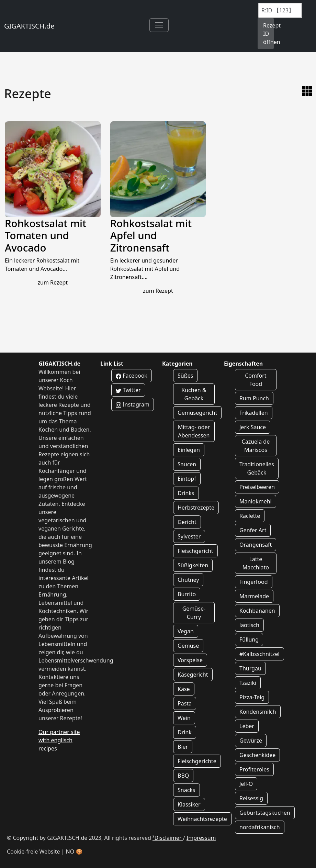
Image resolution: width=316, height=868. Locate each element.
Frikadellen (254, 413)
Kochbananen (257, 611)
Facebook (132, 376)
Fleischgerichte (197, 761)
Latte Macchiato (256, 563)
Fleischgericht (195, 551)
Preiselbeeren (257, 487)
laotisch (249, 625)
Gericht (187, 522)
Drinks (186, 493)
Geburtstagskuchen (265, 813)
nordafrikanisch (260, 827)
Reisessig (251, 798)
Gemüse (188, 646)
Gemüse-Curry (194, 613)
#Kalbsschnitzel (259, 654)
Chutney (188, 580)
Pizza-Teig (252, 697)
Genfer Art (253, 530)
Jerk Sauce (253, 427)
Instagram (133, 404)
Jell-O (246, 784)
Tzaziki (248, 683)
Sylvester (189, 536)
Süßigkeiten (193, 565)
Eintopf (187, 479)
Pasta (185, 703)
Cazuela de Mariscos (256, 446)
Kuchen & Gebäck (194, 394)
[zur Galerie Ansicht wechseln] (307, 91)
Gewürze (251, 741)
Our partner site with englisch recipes (59, 740)
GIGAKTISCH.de (29, 26)
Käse (184, 689)
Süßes (185, 376)
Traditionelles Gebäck (257, 468)
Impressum (201, 838)
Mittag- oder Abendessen (194, 431)
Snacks (187, 790)
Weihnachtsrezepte (202, 819)
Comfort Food (256, 380)
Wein (184, 718)
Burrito (187, 594)
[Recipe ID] (280, 10)
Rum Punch (254, 398)
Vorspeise (190, 660)
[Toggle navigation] (159, 25)
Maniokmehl (256, 501)
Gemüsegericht (197, 413)
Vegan (186, 631)
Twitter (128, 390)
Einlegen (189, 450)
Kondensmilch (258, 712)
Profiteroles (254, 769)
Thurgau (250, 668)
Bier (183, 747)
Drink (185, 732)
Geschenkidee (257, 755)
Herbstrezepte (196, 508)
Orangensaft (256, 545)
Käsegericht (193, 675)
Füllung (249, 639)
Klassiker (189, 804)
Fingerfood (254, 582)
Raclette (250, 516)
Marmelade (254, 596)
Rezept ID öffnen (268, 34)
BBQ (183, 776)
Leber (247, 726)
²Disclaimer (168, 838)
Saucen (187, 464)
